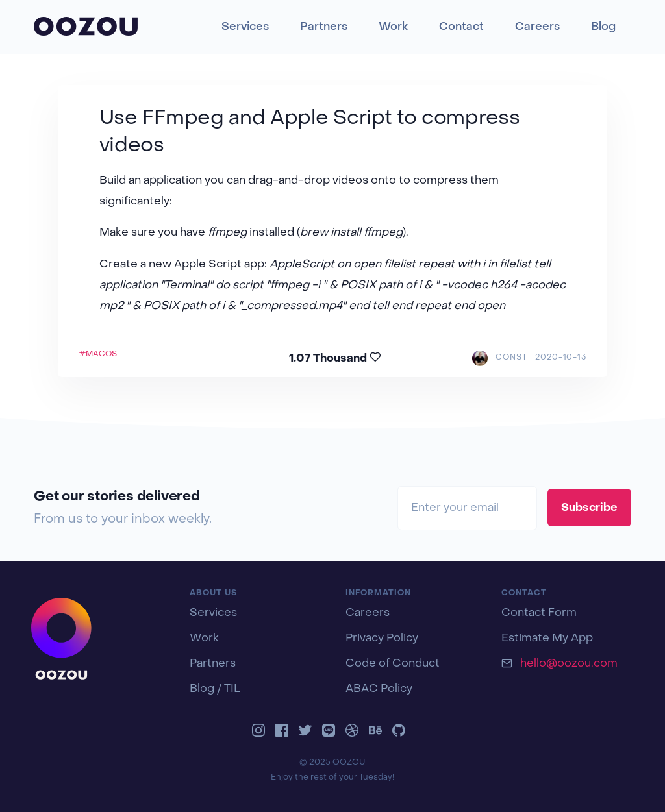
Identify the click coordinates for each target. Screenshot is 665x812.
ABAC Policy (379, 689)
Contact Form (539, 613)
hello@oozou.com (569, 664)
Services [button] (245, 27)
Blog (603, 27)
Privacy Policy (382, 639)
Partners (324, 27)
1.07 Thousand (335, 358)
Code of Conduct (393, 664)
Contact (461, 27)
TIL (232, 689)
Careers (537, 27)
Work (393, 27)
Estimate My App (547, 639)
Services (213, 613)
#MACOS (98, 354)
